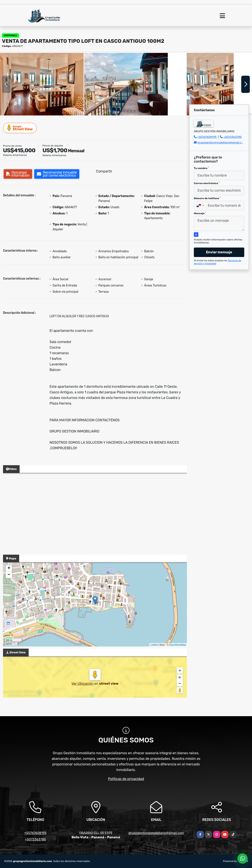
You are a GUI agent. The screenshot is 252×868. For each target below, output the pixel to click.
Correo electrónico (207, 183)
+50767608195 (207, 137)
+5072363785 (233, 137)
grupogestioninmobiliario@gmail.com (221, 142)
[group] (42, 84)
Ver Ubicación (83, 684)
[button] (114, 111)
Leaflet (154, 645)
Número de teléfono (207, 198)
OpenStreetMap (177, 645)
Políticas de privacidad (126, 779)
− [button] (9, 575)
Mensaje (200, 213)
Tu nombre (201, 168)
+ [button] (9, 568)
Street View (20, 128)
